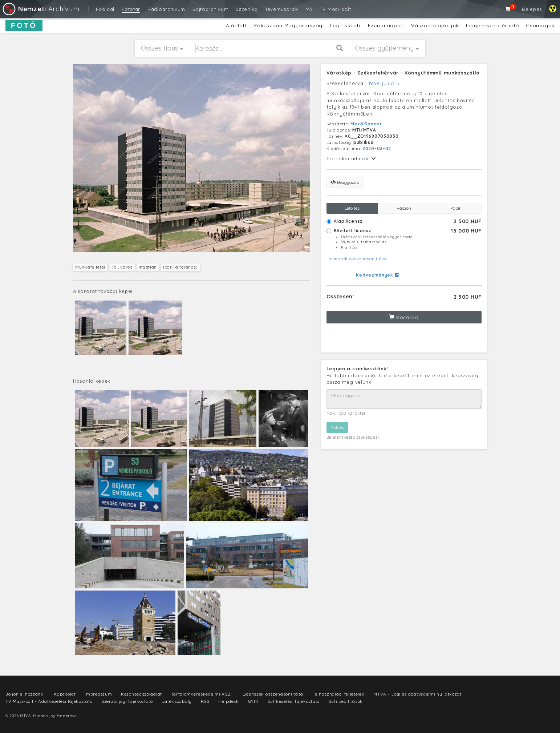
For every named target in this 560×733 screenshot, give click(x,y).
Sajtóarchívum (210, 9)
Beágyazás (345, 182)
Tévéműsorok (282, 9)
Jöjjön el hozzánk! (25, 694)
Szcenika (247, 9)
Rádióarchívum (166, 9)
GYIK (253, 701)
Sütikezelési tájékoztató (293, 701)
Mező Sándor (366, 124)
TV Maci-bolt (335, 9)
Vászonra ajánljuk (435, 25)
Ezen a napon (386, 25)
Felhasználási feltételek (338, 694)
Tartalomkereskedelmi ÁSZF (202, 694)
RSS (205, 701)
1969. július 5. (385, 83)
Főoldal (105, 9)
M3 (309, 9)
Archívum (40, 9)
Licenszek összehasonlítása (357, 259)
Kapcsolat (65, 694)
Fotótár (131, 9)
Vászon (404, 208)
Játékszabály (177, 701)
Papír (456, 208)
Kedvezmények (377, 275)
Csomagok (540, 25)
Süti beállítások (346, 701)
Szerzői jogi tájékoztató (127, 701)
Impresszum (98, 694)
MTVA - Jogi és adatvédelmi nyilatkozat (417, 694)
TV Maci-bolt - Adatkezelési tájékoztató (49, 701)
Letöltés (352, 208)
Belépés (532, 9)
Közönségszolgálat (141, 694)
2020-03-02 (377, 148)
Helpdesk (229, 701)
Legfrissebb (345, 25)
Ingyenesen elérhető (492, 25)
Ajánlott (236, 25)
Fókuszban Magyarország (288, 25)
